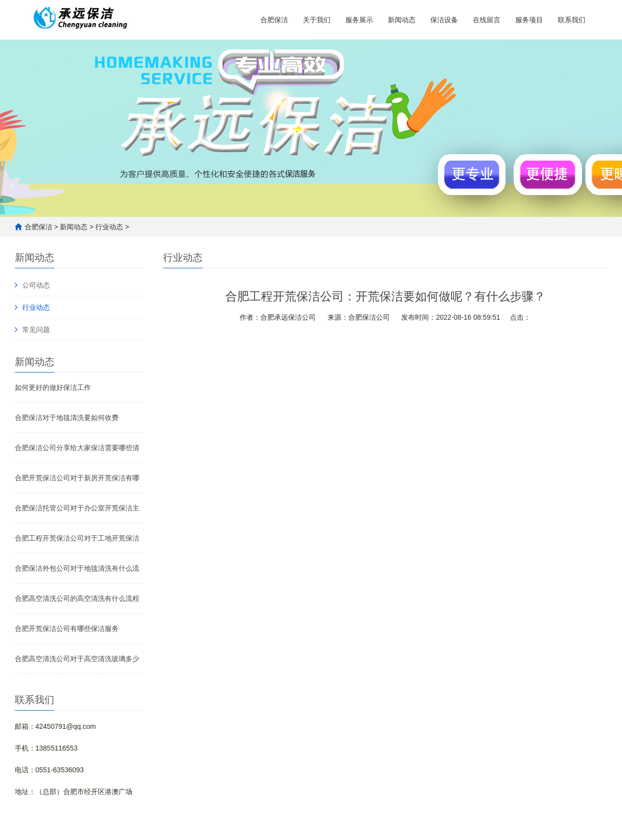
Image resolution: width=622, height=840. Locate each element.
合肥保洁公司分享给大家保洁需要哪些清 (77, 448)
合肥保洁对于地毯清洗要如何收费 (67, 418)
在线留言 (487, 20)
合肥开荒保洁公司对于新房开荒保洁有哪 (77, 478)
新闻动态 (402, 20)
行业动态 (109, 227)
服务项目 (529, 20)
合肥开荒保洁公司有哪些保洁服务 (67, 629)
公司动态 (36, 285)
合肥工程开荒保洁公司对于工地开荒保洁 (77, 538)
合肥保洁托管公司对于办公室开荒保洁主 (77, 508)
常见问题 (36, 330)
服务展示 (359, 20)
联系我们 (572, 20)
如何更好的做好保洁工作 (53, 387)
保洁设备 (444, 20)
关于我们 (317, 20)
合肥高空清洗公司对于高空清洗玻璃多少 (77, 659)
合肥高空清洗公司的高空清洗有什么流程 (77, 598)
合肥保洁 (274, 20)
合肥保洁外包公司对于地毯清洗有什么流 (77, 568)
